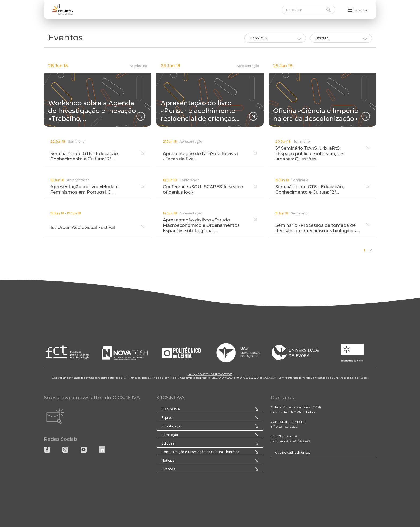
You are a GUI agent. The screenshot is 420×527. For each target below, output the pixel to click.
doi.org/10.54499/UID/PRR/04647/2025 (210, 374)
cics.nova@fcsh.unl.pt (293, 452)
